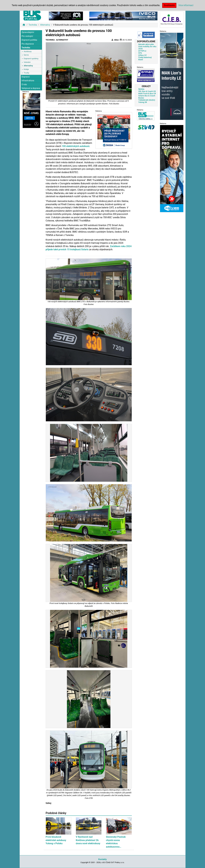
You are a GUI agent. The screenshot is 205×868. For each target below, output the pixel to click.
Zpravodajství (28, 32)
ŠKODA (141, 89)
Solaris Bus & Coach (147, 96)
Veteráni (27, 62)
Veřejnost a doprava (31, 88)
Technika (33, 25)
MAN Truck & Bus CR (147, 94)
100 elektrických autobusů (76, 146)
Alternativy (45, 25)
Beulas (141, 98)
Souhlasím (169, 5)
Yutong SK (143, 102)
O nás (24, 85)
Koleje (26, 69)
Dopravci (26, 77)
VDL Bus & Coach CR (147, 91)
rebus (115, 40)
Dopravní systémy (31, 59)
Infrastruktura (28, 81)
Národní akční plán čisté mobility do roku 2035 (147, 46)
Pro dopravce (28, 44)
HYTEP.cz (142, 51)
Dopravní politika (29, 40)
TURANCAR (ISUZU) (147, 100)
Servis (26, 55)
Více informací (186, 5)
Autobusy (28, 51)
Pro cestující (27, 36)
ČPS (140, 53)
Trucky (26, 73)
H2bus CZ (143, 55)
